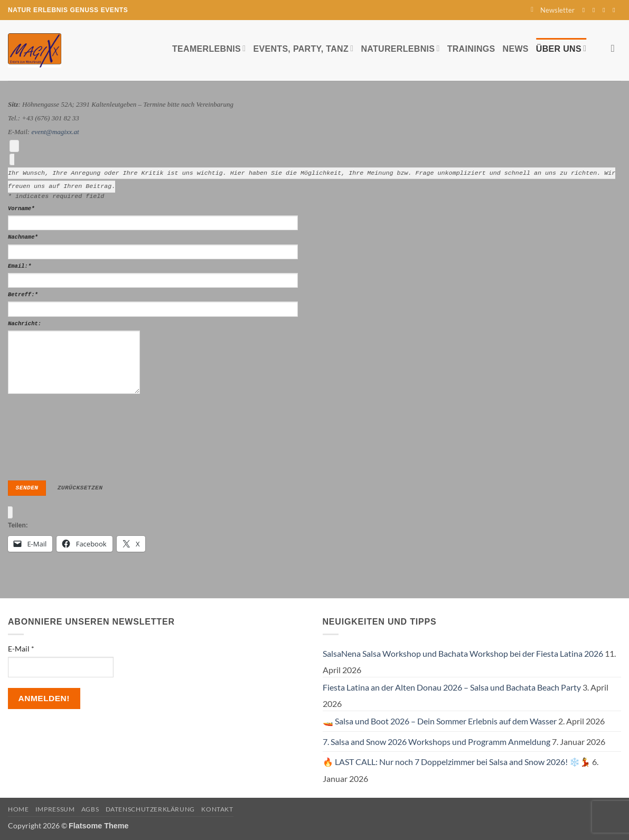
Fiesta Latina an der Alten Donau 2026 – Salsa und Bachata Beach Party (452, 687)
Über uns (561, 48)
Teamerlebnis (209, 48)
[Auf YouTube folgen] (616, 10)
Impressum (55, 809)
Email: (20, 266)
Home (18, 809)
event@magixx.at (55, 132)
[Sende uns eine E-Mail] (606, 10)
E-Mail (21, 648)
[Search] (616, 48)
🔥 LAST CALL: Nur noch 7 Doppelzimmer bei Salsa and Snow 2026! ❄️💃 (457, 762)
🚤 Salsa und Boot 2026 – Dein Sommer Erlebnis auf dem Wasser (440, 720)
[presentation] (51, 434)
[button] (553, 10)
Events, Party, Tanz (303, 48)
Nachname (23, 237)
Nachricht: (25, 323)
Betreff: (23, 295)
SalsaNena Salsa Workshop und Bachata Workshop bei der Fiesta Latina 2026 (463, 653)
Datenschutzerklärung (150, 809)
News (516, 49)
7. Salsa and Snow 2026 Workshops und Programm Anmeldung (436, 741)
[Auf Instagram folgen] (596, 10)
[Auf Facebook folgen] (586, 10)
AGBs (90, 809)
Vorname (21, 208)
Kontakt (217, 809)
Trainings (471, 49)
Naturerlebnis (400, 48)
